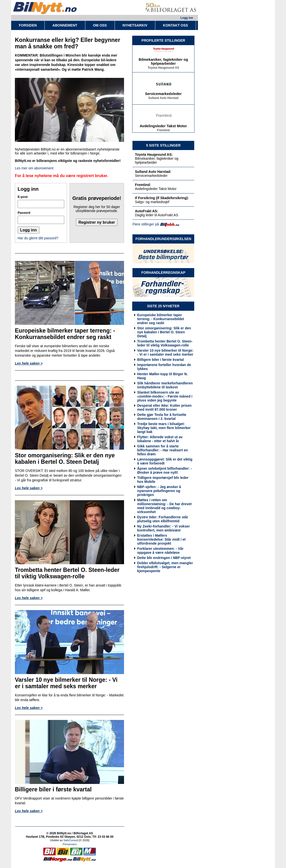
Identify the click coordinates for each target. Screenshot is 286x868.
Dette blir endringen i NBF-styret (164, 558)
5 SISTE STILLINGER (163, 145)
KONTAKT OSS (175, 25)
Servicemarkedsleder (163, 95)
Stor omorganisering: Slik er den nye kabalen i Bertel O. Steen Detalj (164, 332)
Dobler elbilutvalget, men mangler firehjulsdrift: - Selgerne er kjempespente (165, 567)
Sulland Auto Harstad (163, 99)
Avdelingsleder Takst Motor (163, 127)
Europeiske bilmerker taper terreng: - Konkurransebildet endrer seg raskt (161, 319)
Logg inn (187, 18)
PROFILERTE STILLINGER (163, 40)
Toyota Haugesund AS (163, 69)
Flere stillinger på (146, 224)
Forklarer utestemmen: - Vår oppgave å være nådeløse (160, 551)
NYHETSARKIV (135, 25)
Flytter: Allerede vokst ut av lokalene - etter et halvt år (160, 439)
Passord (24, 213)
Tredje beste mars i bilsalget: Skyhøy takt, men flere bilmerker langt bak (164, 428)
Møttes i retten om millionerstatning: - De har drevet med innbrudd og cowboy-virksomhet (164, 506)
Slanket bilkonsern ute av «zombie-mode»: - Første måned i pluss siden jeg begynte (165, 396)
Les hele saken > (29, 363)
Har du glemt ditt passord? (38, 238)
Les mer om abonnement (34, 168)
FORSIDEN (28, 25)
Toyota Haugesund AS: (154, 155)
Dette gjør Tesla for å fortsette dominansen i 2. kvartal (162, 417)
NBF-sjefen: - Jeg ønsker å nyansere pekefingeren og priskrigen (159, 491)
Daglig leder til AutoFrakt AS (157, 215)
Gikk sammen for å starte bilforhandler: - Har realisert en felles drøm (163, 450)
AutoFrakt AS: (147, 211)
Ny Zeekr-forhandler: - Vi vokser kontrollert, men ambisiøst (163, 528)
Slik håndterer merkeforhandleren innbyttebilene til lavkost (165, 385)
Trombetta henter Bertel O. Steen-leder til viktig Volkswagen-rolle (165, 343)
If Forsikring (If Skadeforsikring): (162, 198)
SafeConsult (71, 840)
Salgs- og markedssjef (152, 202)
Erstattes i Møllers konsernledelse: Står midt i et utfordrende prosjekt (161, 539)
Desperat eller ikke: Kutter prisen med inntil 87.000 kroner (164, 407)
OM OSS (100, 25)
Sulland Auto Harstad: (153, 172)
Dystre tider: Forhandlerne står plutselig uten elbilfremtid (163, 519)
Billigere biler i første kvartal (160, 360)
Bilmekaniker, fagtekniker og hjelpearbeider (163, 62)
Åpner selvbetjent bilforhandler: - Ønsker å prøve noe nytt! (164, 470)
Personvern (70, 844)
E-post (23, 197)
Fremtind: (143, 185)
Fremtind (163, 131)
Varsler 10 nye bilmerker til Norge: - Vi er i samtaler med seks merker (165, 352)
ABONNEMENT (65, 25)
